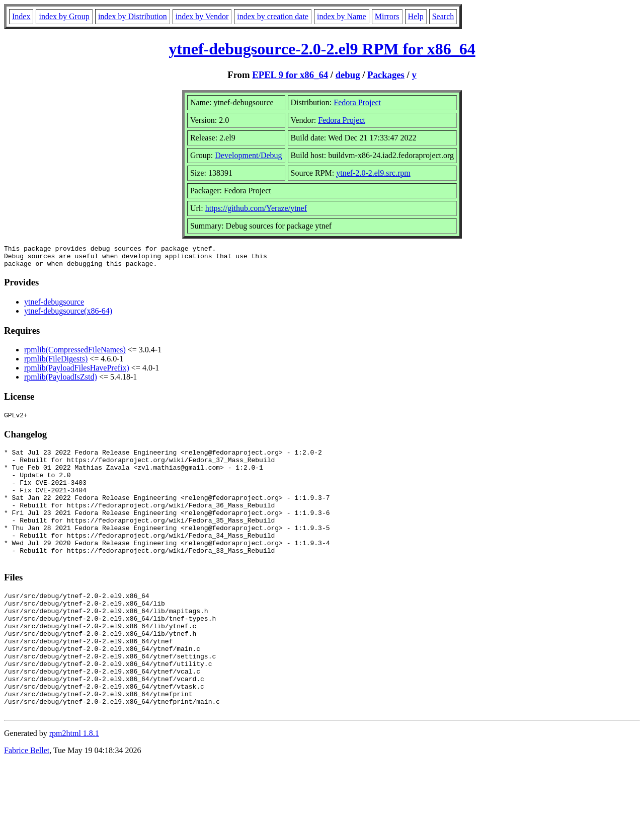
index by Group (64, 16)
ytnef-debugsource (54, 306)
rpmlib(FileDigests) (56, 363)
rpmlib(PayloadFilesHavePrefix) (77, 372)
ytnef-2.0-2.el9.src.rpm (373, 173)
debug (348, 75)
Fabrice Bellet (27, 803)
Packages (386, 75)
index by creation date (273, 16)
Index (21, 16)
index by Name (342, 16)
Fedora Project (357, 102)
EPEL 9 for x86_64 (290, 75)
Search (443, 16)
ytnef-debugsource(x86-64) (68, 315)
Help (416, 16)
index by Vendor (202, 16)
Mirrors (387, 16)
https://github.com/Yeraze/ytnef (256, 208)
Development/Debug (248, 155)
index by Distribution (133, 16)
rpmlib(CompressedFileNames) (75, 354)
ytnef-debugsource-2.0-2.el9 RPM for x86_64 (322, 49)
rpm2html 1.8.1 (74, 786)
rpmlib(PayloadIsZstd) (61, 381)
